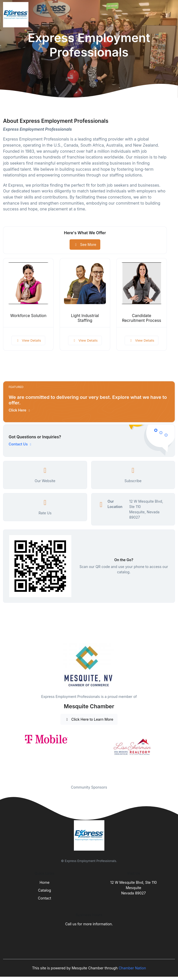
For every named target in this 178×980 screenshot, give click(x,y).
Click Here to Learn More (89, 719)
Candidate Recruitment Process (141, 318)
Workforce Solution (28, 316)
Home (45, 882)
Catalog (45, 890)
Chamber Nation (132, 968)
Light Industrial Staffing (85, 318)
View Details (28, 340)
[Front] (17, 15)
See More (85, 244)
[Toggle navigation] (170, 15)
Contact (44, 898)
